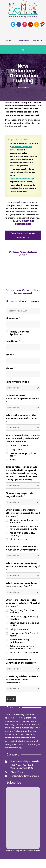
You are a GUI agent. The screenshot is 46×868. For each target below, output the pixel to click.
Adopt (9, 41)
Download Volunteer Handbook (23, 235)
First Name (13, 318)
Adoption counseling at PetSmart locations (23, 647)
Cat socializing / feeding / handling (24, 618)
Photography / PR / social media (24, 635)
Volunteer (23, 41)
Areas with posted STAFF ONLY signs (23, 534)
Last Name (13, 341)
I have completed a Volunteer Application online (22, 399)
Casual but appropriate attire (23, 455)
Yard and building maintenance (19, 641)
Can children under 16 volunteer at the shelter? (21, 661)
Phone (10, 368)
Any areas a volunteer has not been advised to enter (24, 528)
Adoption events (19, 629)
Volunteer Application (22, 147)
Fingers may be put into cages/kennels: (20, 495)
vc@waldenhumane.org (21, 179)
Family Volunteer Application (19, 333)
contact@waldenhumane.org (25, 776)
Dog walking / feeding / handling (23, 611)
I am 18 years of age (18, 382)
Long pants (16, 449)
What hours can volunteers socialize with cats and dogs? (23, 566)
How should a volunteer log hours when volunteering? (22, 548)
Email (10, 355)
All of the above (18, 539)
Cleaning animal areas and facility (24, 624)
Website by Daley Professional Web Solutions (23, 851)
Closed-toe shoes (20, 445)
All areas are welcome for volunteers (24, 521)
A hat (13, 460)
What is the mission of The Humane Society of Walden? (22, 418)
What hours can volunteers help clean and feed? (22, 585)
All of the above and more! (24, 652)
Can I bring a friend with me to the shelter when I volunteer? (22, 679)
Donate (38, 41)
